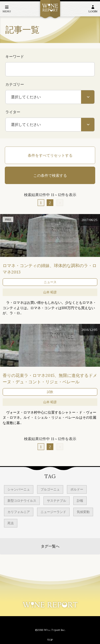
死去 (11, 523)
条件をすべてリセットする (50, 155)
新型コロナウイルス (22, 501)
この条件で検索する (50, 175)
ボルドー (77, 489)
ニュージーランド (53, 512)
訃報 (80, 501)
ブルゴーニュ (50, 489)
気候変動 (83, 512)
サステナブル (57, 501)
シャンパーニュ (19, 489)
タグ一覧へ (50, 546)
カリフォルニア (19, 512)
